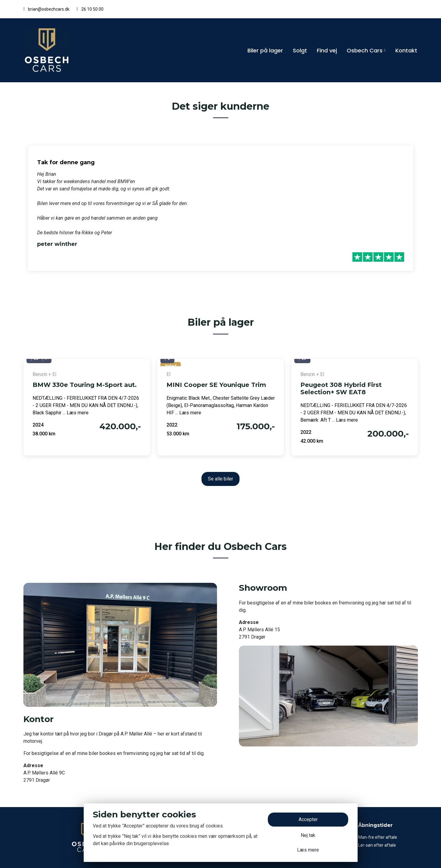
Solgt (300, 50)
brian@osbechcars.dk (49, 9)
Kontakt (406, 50)
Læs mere (308, 850)
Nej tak (308, 835)
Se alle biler (220, 479)
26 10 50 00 (92, 9)
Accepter (308, 819)
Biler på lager (265, 50)
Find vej (327, 50)
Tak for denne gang (66, 162)
